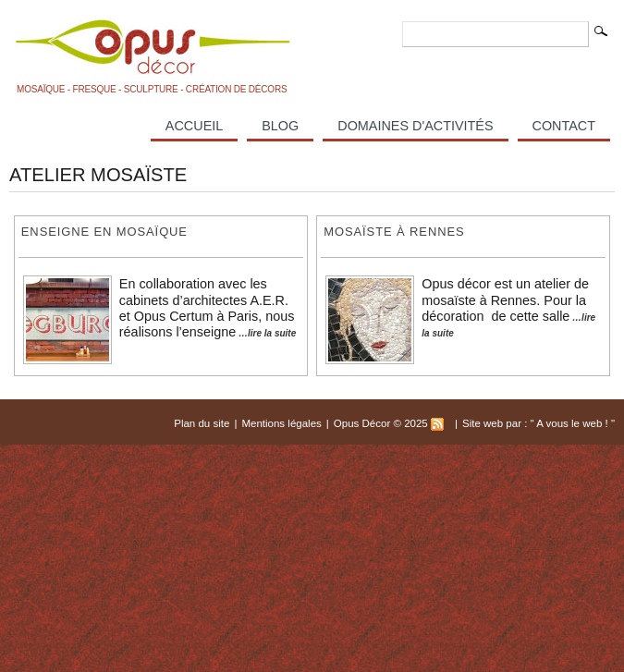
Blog (280, 126)
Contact (564, 126)
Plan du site (202, 423)
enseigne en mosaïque (104, 232)
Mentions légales (281, 423)
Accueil (194, 126)
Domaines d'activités (415, 126)
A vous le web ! (574, 423)
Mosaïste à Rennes (394, 232)
